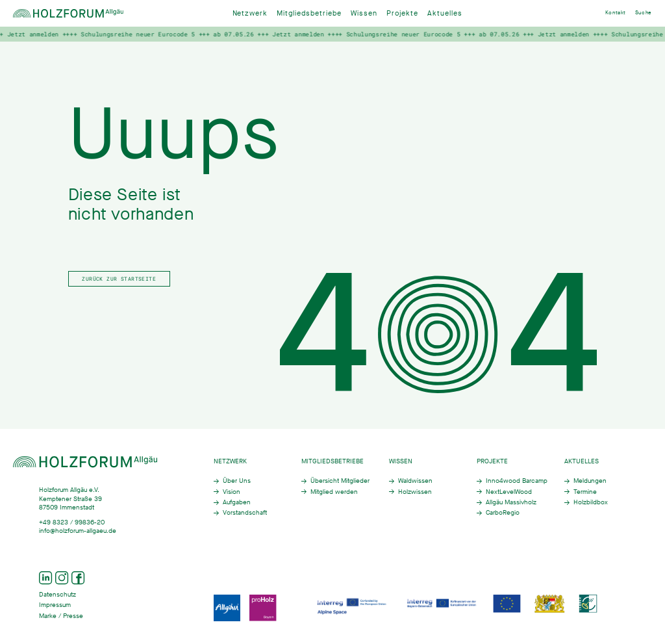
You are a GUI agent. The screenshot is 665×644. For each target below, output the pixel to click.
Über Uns (237, 481)
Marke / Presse (61, 616)
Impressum (55, 605)
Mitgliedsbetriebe (309, 13)
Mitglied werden (334, 492)
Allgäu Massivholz (511, 502)
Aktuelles (445, 13)
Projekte (402, 13)
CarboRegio (503, 512)
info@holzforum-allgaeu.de (78, 531)
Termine (585, 492)
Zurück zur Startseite (119, 278)
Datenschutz (57, 594)
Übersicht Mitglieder (340, 481)
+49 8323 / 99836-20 (72, 522)
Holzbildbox (591, 502)
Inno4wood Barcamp (517, 481)
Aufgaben (237, 502)
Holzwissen (415, 492)
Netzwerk (250, 13)
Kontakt (616, 13)
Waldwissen (415, 481)
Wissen (364, 13)
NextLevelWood (509, 492)
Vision (232, 492)
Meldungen (590, 481)
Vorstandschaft (245, 512)
